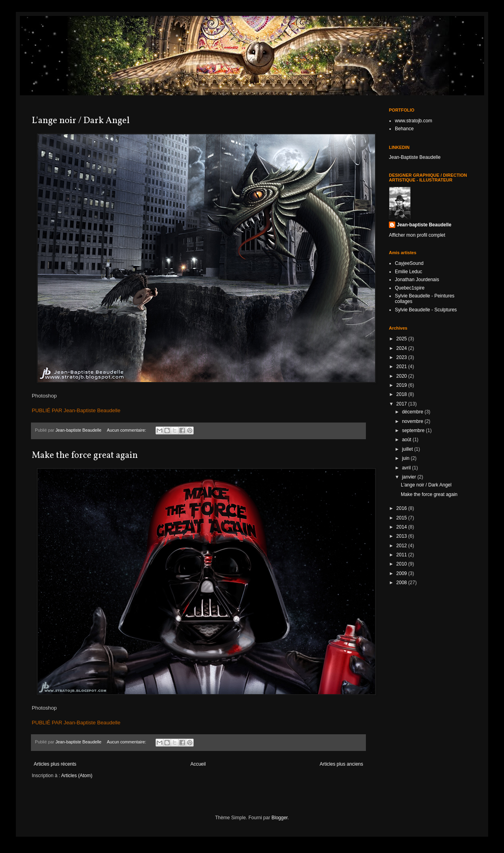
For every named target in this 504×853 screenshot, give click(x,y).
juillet (408, 449)
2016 (402, 508)
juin (406, 458)
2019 (402, 385)
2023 (402, 357)
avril (407, 468)
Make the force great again (85, 455)
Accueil (198, 764)
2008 (402, 583)
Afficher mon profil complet (417, 235)
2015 (402, 518)
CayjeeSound (409, 263)
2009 (402, 573)
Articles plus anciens (341, 764)
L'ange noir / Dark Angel (81, 121)
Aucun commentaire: (127, 430)
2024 (402, 348)
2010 (402, 564)
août (407, 440)
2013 (402, 536)
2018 (402, 394)
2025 (402, 339)
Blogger (280, 818)
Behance (404, 129)
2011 (402, 555)
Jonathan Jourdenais (417, 280)
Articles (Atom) (77, 776)
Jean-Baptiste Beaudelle (415, 157)
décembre (413, 412)
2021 (402, 367)
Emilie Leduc (409, 272)
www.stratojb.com (414, 121)
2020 (402, 376)
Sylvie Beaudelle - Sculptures (426, 310)
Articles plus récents (55, 764)
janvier (410, 477)
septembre (414, 430)
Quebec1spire (410, 288)
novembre (413, 421)
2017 (402, 404)
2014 (402, 527)
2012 (402, 546)
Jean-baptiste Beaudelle (424, 225)
